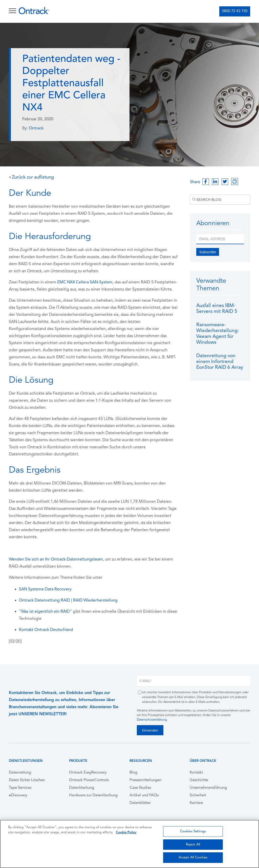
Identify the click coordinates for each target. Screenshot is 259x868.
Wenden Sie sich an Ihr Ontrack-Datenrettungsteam (56, 560)
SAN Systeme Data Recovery (45, 589)
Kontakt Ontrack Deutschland (46, 630)
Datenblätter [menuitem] (140, 803)
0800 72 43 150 (235, 11)
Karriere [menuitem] (196, 803)
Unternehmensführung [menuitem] (208, 788)
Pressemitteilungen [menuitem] (145, 780)
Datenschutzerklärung (152, 720)
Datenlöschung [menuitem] (82, 788)
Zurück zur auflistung (31, 177)
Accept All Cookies (193, 857)
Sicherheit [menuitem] (198, 795)
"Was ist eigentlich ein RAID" (45, 612)
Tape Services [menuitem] (20, 788)
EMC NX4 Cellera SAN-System (85, 282)
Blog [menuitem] (133, 773)
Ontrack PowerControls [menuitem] (89, 780)
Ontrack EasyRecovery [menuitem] (88, 773)
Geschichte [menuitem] (199, 780)
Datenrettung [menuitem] (20, 773)
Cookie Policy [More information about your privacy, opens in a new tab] (126, 832)
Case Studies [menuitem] (140, 788)
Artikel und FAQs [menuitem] (144, 795)
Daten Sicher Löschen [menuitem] (27, 780)
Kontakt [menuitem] (196, 773)
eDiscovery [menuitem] (18, 795)
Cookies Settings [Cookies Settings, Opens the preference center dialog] (193, 831)
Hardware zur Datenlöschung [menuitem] (93, 795)
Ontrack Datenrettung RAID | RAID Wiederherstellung (68, 601)
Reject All (193, 845)
